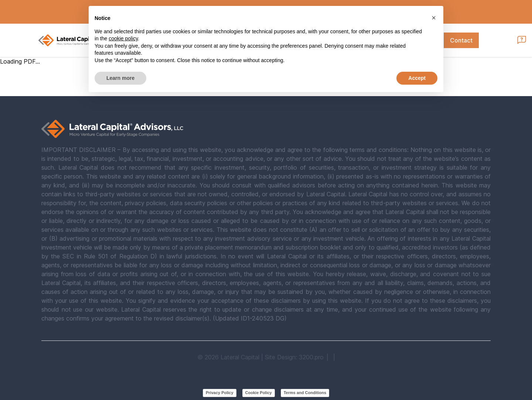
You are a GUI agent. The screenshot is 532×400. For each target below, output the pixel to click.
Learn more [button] (120, 78)
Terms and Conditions (305, 393)
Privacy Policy (220, 393)
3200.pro (311, 357)
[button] (434, 18)
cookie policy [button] (123, 38)
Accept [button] (417, 78)
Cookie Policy (259, 393)
